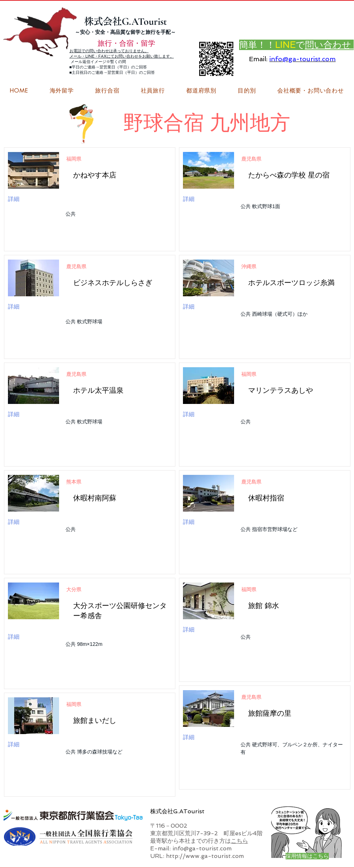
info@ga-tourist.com (303, 59)
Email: (258, 59)
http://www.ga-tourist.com (205, 856)
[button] (310, 91)
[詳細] (28, 199)
